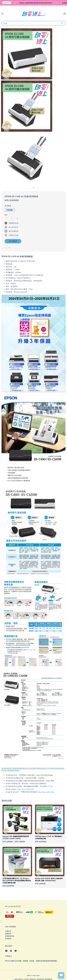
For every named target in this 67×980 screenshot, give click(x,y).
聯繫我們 (8, 934)
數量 (6, 215)
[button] (3, 14)
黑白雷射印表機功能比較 (38, 768)
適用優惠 (8, 206)
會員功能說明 (6, 768)
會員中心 (9, 3)
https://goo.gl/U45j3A (46, 792)
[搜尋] (62, 23)
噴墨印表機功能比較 (20, 768)
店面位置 (8, 931)
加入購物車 (13, 241)
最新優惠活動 (10, 936)
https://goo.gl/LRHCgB (25, 789)
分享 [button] (8, 247)
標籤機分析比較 (14, 771)
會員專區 (8, 939)
